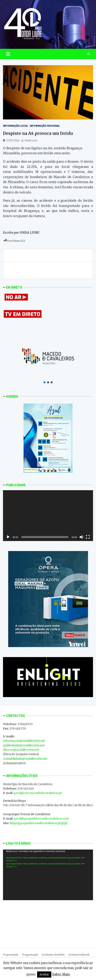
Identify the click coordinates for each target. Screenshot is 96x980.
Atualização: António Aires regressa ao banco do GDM (47, 255)
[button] (45, 382)
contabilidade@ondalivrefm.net (25, 759)
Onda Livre (31, 140)
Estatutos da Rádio (53, 955)
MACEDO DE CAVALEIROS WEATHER (48, 923)
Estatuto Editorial (79, 955)
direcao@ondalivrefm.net (21, 750)
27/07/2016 (13, 140)
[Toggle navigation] (8, 54)
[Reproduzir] (8, 537)
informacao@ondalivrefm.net (24, 741)
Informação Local (16, 126)
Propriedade (11, 955)
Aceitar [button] (44, 974)
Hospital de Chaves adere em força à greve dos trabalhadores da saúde (55, 270)
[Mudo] (81, 537)
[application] (48, 516)
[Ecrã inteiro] (88, 537)
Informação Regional (45, 126)
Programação (30, 955)
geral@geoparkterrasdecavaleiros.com (41, 819)
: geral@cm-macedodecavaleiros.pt (37, 793)
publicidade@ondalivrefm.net (24, 745)
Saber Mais (61, 974)
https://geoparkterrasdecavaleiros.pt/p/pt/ (39, 823)
